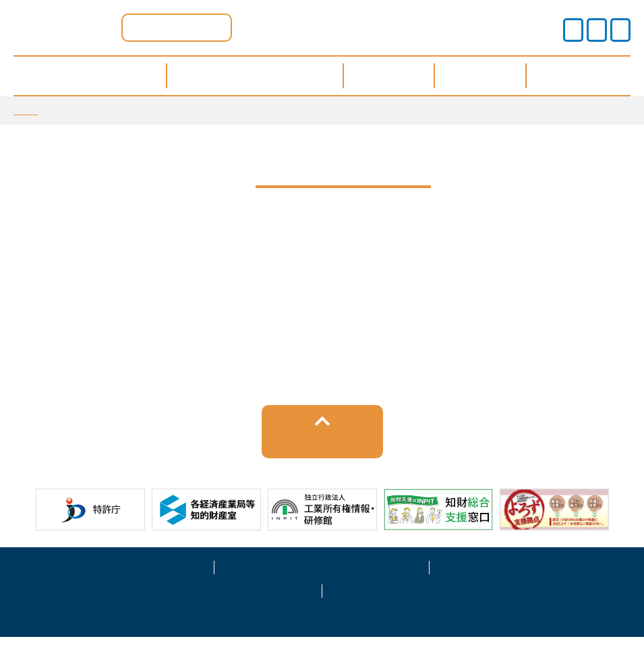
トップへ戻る (322, 447)
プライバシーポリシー (322, 574)
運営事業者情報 (537, 574)
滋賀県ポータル (177, 27)
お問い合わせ (430, 597)
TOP (26, 110)
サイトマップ (214, 597)
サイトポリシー (107, 574)
